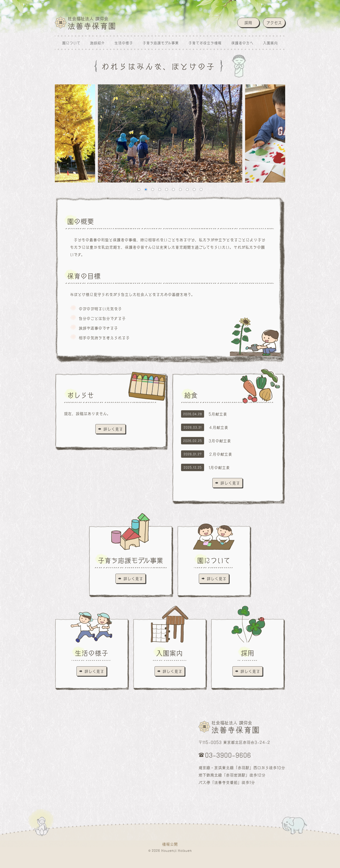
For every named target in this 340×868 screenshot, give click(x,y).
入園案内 (270, 43)
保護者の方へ (242, 43)
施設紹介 (97, 43)
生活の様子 (124, 43)
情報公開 (170, 844)
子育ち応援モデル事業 (161, 43)
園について (71, 43)
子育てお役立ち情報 (205, 43)
